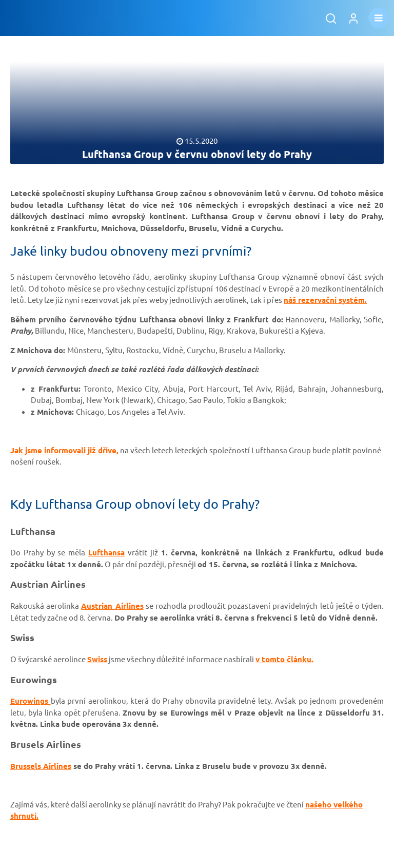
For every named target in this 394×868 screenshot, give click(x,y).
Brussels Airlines (41, 766)
